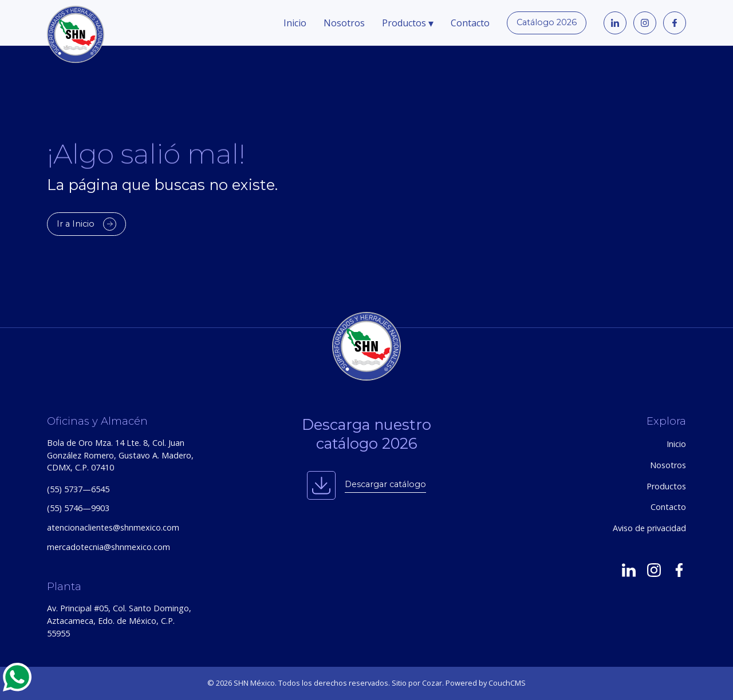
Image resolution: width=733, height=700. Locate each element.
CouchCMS (507, 683)
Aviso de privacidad (649, 528)
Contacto (470, 23)
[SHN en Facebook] (679, 570)
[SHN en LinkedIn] (629, 570)
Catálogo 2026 (547, 22)
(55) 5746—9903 (78, 508)
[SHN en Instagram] (654, 570)
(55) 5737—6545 (78, 489)
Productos (408, 23)
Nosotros (344, 23)
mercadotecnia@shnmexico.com (109, 547)
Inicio (295, 23)
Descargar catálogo (385, 484)
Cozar (432, 683)
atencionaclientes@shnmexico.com (113, 527)
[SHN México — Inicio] (366, 346)
